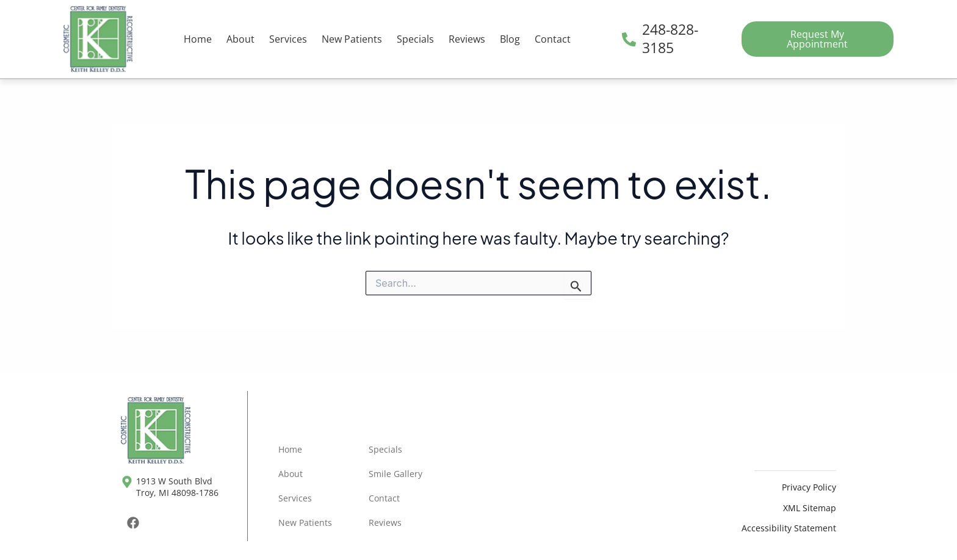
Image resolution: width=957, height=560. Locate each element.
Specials (415, 39)
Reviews (467, 39)
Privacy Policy (809, 487)
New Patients (352, 39)
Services (288, 39)
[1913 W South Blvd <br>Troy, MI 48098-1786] (127, 482)
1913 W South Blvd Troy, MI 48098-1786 (177, 486)
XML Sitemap (810, 508)
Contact (553, 39)
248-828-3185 (670, 38)
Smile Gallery (395, 474)
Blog (510, 39)
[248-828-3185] (629, 39)
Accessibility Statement (789, 528)
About (240, 39)
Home (198, 39)
